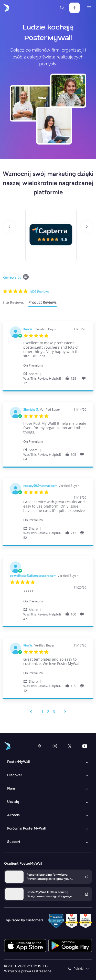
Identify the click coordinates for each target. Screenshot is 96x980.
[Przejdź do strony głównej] (6, 8)
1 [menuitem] (42, 712)
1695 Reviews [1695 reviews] (39, 291)
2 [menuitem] (48, 712)
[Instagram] (55, 746)
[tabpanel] (48, 518)
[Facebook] (40, 746)
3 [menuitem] (54, 712)
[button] (33, 374)
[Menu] (89, 8)
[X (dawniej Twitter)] (70, 746)
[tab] (13, 303)
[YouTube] (85, 746)
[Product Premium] (55, 363)
